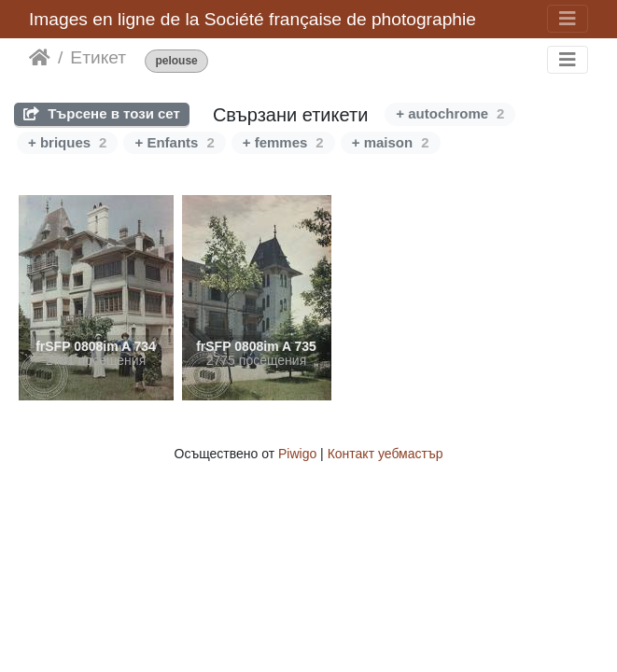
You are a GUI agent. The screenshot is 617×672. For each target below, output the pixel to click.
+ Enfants (174, 142)
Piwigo (297, 454)
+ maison (391, 142)
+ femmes (283, 142)
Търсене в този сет (102, 113)
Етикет (98, 57)
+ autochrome (450, 113)
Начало (40, 58)
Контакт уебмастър (386, 454)
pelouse (176, 61)
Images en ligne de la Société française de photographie (252, 19)
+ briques (67, 142)
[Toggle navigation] (568, 19)
